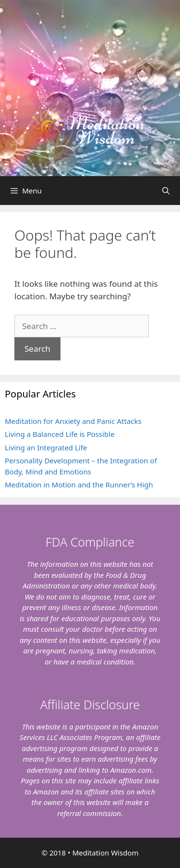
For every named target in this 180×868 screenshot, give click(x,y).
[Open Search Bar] (166, 191)
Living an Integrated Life (46, 447)
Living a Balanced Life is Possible (60, 434)
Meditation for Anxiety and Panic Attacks (73, 421)
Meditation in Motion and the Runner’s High (79, 485)
